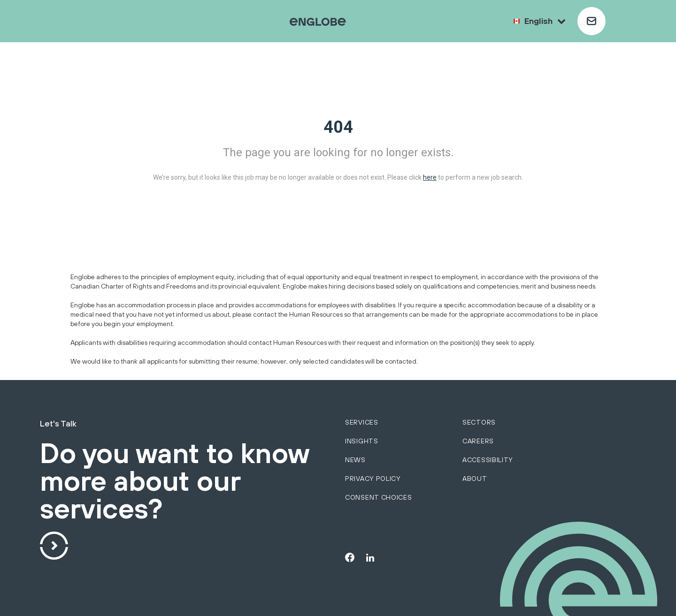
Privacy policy (373, 479)
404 (338, 127)
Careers (478, 441)
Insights (362, 441)
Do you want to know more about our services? (174, 482)
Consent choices (379, 497)
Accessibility (488, 460)
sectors (479, 422)
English (545, 21)
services (362, 422)
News (355, 460)
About (475, 479)
